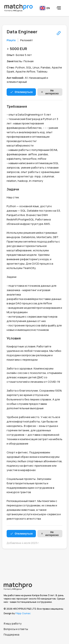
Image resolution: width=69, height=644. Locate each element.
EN (45, 8)
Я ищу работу (13, 623)
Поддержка (11, 635)
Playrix (11, 40)
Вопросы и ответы (16, 629)
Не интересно (50, 92)
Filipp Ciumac (23, 613)
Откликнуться (21, 92)
